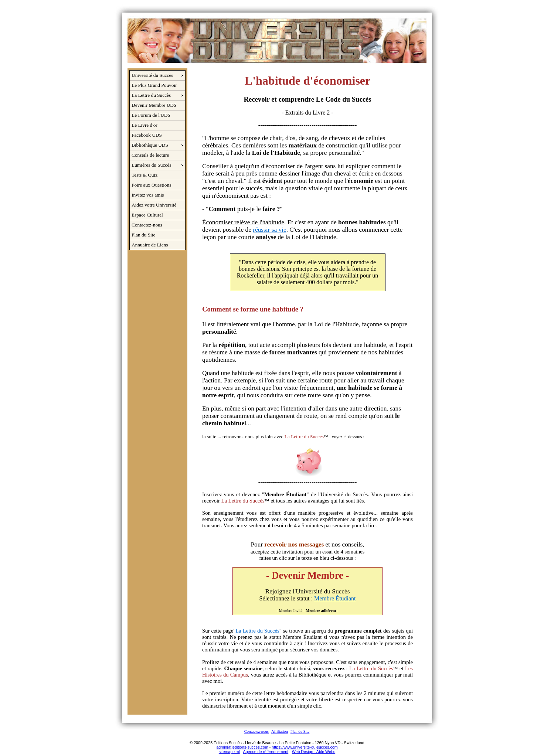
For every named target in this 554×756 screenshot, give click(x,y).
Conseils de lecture (150, 155)
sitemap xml (229, 752)
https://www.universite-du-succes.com (305, 747)
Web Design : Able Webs (314, 752)
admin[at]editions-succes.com (242, 747)
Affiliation (280, 731)
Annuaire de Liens (150, 245)
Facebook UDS (147, 135)
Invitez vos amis (148, 195)
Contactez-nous (147, 225)
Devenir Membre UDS (154, 105)
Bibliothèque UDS (150, 145)
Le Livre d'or (145, 125)
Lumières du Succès (151, 165)
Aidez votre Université (154, 205)
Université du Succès (152, 75)
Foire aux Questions (151, 185)
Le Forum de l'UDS (151, 115)
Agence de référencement (266, 752)
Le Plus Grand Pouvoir (154, 85)
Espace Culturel (147, 215)
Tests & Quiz (145, 175)
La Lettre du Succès (151, 95)
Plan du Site (143, 235)
